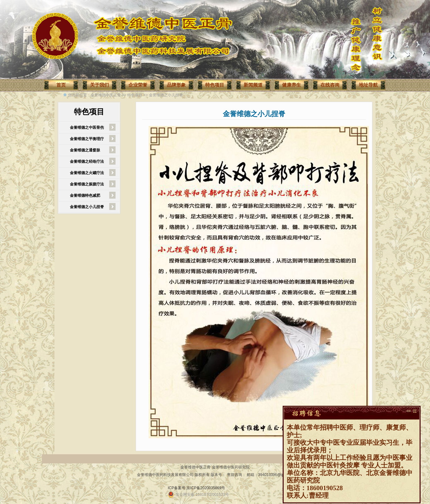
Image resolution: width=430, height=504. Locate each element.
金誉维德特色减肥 (85, 195)
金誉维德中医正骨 (106, 95)
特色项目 (135, 95)
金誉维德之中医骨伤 (87, 127)
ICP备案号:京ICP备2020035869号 (196, 488)
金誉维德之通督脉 (85, 150)
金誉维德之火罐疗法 (87, 173)
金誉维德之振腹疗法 (87, 184)
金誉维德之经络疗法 (87, 161)
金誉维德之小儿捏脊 (166, 95)
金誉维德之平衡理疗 (87, 139)
